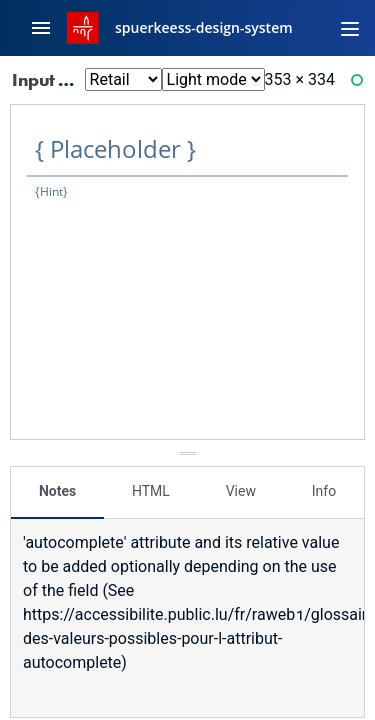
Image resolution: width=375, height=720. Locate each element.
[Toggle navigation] (350, 28)
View (241, 491)
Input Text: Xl (77, 79)
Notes (57, 491)
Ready (360, 84)
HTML (151, 491)
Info (324, 491)
